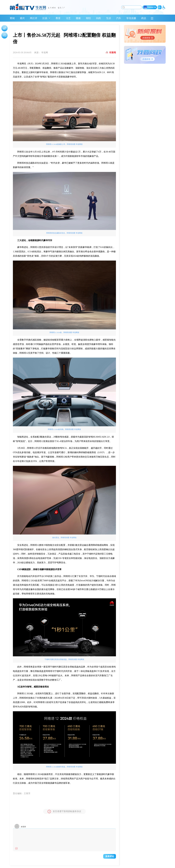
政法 (144, 18)
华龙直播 (131, 18)
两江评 (34, 18)
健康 (78, 18)
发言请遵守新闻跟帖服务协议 (64, 812)
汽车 (119, 18)
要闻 (12, 18)
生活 (109, 18)
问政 (98, 18)
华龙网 (45, 53)
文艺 (68, 18)
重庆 (22, 18)
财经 (88, 18)
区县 (45, 18)
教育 (58, 18)
